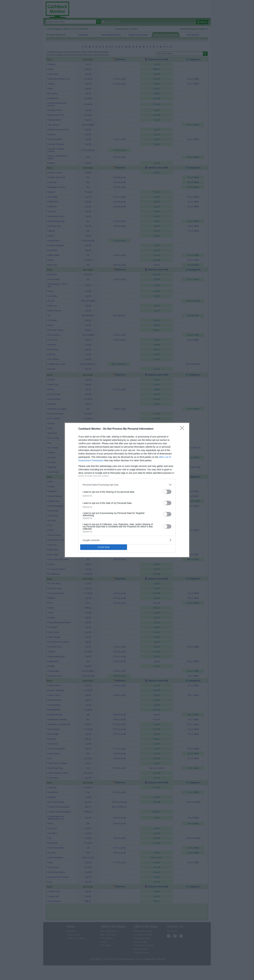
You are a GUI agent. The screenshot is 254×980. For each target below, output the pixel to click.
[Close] (183, 429)
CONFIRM (104, 547)
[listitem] (127, 485)
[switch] (167, 492)
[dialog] (127, 490)
